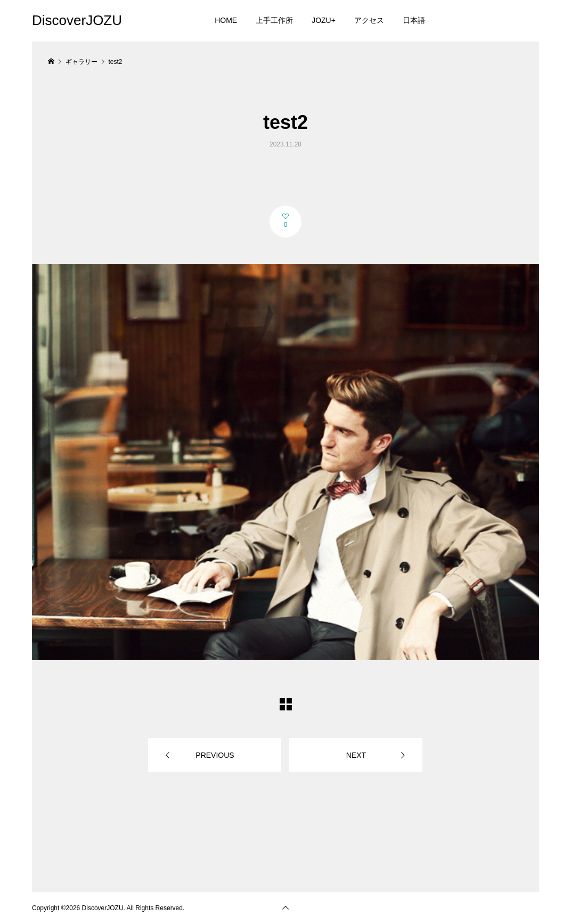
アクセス (369, 20)
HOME (226, 20)
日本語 (414, 20)
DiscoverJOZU (77, 20)
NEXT (356, 755)
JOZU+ (324, 20)
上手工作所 (274, 20)
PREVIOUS (215, 755)
